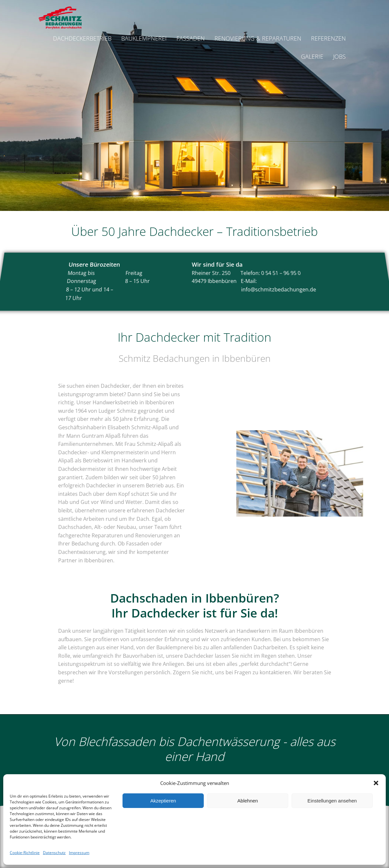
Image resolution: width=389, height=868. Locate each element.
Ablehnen (247, 801)
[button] (376, 783)
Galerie (312, 56)
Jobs (339, 56)
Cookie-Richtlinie (25, 853)
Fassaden (191, 38)
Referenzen (328, 38)
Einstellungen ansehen (332, 801)
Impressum (79, 853)
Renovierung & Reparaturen (258, 38)
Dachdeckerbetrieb (82, 38)
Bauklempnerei (144, 38)
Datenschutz (54, 853)
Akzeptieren (163, 801)
